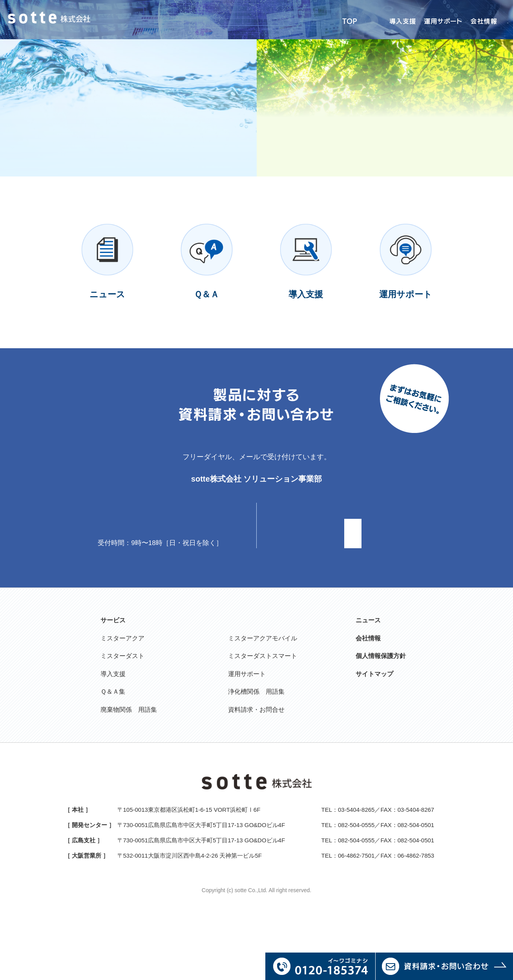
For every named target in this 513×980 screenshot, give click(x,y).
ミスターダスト (122, 712)
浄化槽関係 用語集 (256, 748)
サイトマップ (374, 730)
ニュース (368, 676)
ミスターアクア (122, 694)
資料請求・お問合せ (256, 765)
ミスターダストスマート (263, 712)
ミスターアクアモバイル (263, 694)
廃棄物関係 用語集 (129, 765)
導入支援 (113, 730)
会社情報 (368, 694)
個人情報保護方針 (381, 712)
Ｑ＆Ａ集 (113, 748)
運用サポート (247, 730)
